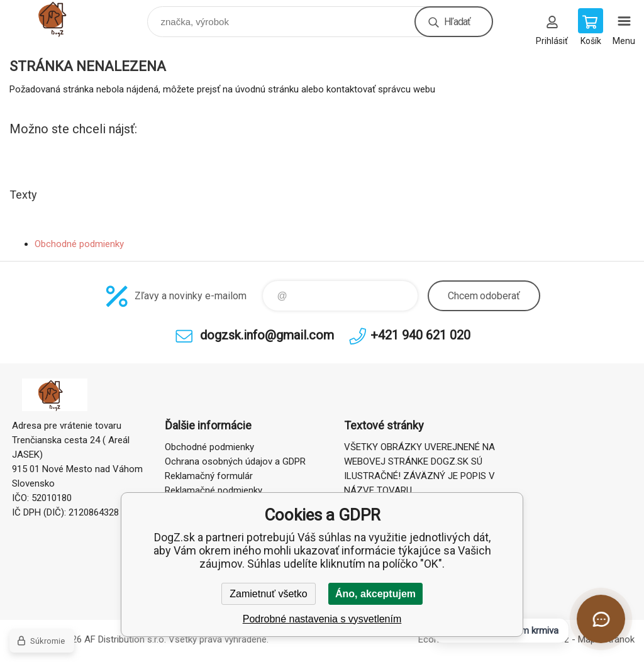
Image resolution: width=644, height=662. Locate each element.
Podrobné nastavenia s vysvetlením (322, 619)
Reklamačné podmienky (214, 490)
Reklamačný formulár (209, 476)
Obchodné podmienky (79, 244)
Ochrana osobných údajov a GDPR (235, 461)
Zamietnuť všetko (268, 594)
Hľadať (457, 22)
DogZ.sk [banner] (65, 19)
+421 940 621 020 (420, 335)
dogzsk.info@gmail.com (267, 335)
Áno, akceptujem (375, 594)
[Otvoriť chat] (601, 619)
